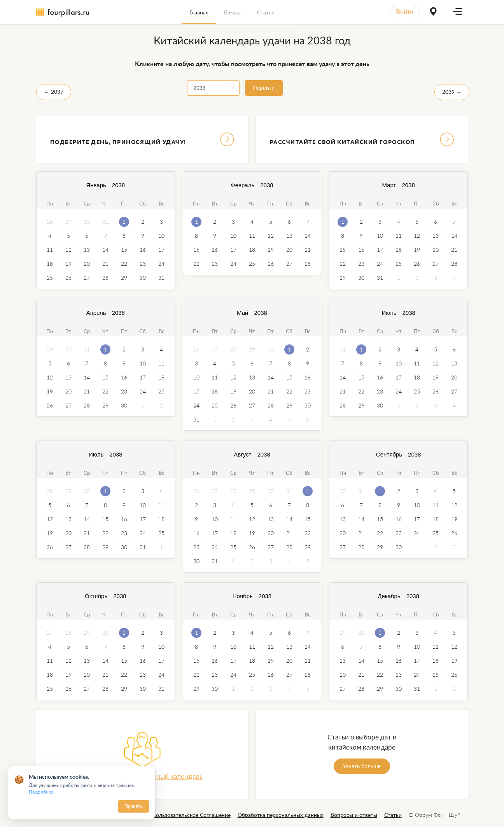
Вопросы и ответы (354, 815)
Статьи (266, 12)
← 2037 (54, 92)
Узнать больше (362, 766)
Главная (199, 12)
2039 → (452, 92)
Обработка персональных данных (281, 815)
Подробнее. (42, 792)
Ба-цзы (233, 12)
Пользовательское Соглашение (191, 815)
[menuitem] (199, 12)
